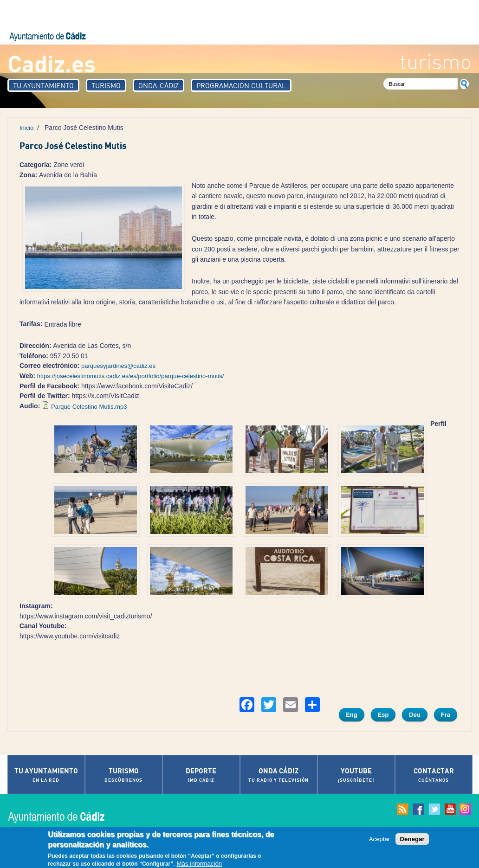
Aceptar (380, 839)
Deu (415, 715)
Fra (446, 715)
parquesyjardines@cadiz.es (118, 366)
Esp (383, 715)
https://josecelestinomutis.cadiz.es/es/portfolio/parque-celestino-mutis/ (130, 376)
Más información (199, 864)
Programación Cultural (241, 85)
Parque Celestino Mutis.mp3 (89, 407)
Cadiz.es (52, 63)
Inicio (26, 128)
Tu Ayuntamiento (43, 85)
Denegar (412, 839)
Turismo (106, 85)
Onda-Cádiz (159, 85)
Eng (352, 715)
